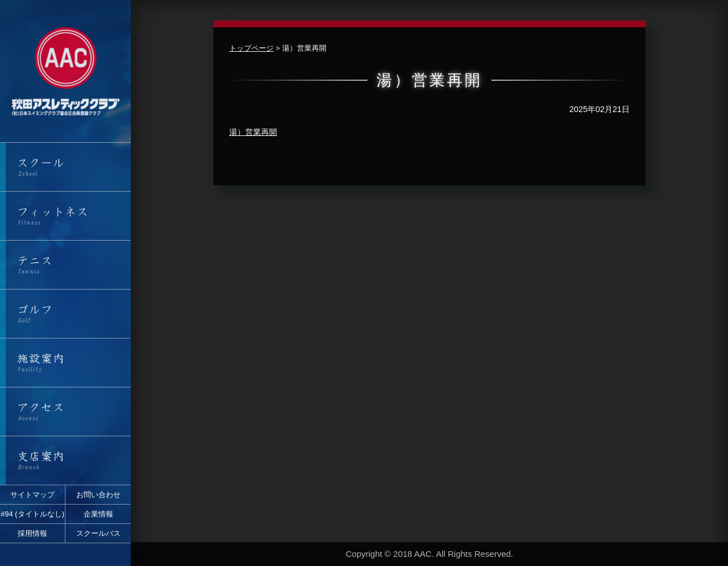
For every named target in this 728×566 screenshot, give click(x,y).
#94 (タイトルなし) (32, 514)
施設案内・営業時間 (65, 363)
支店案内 (65, 460)
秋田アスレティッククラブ (65, 71)
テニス (65, 265)
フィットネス (65, 216)
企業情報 (98, 514)
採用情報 (32, 533)
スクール (65, 167)
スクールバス (98, 533)
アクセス (65, 412)
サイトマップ (32, 495)
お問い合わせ (98, 495)
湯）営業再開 (253, 132)
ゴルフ (65, 314)
